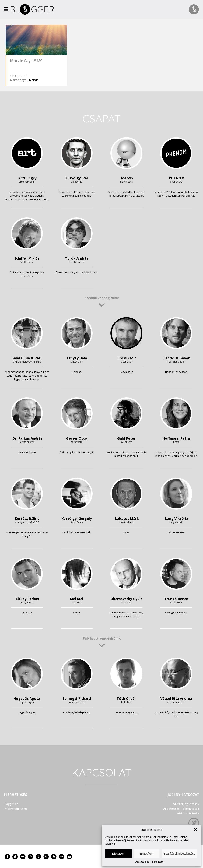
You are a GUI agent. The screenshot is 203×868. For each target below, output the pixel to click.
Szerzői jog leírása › (186, 804)
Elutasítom (147, 854)
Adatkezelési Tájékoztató (150, 862)
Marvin (34, 80)
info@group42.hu (15, 809)
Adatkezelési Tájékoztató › (181, 809)
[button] (195, 830)
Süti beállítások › (188, 813)
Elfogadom (118, 854)
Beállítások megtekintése (179, 854)
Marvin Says (18, 80)
